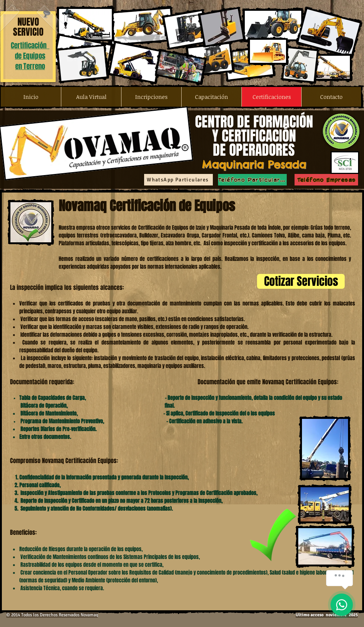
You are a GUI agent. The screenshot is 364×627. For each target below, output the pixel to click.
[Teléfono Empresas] (326, 180)
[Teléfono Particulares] (252, 180)
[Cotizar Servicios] (301, 281)
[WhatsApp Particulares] (178, 180)
